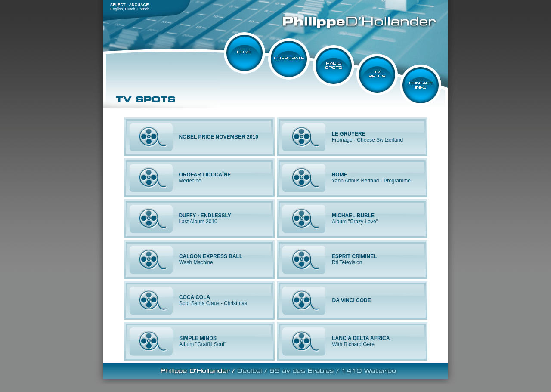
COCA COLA (195, 297)
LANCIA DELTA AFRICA (361, 338)
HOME (340, 175)
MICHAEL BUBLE (353, 216)
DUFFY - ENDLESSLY (205, 216)
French (143, 9)
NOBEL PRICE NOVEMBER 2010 (218, 137)
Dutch (130, 9)
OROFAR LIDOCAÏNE (205, 175)
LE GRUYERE (349, 134)
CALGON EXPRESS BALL (211, 256)
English (117, 9)
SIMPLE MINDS (198, 338)
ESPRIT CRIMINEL (354, 256)
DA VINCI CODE (352, 300)
